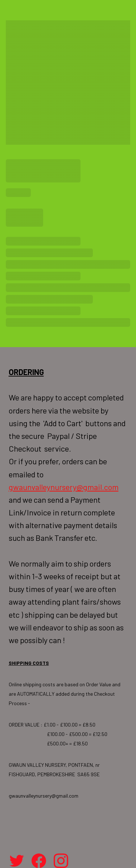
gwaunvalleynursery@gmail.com (64, 487)
